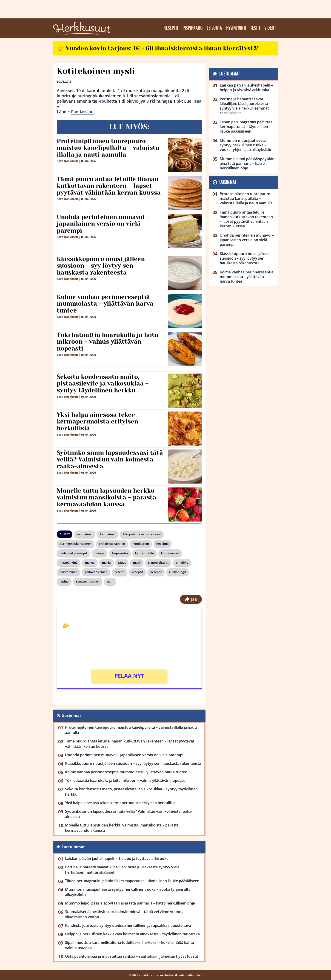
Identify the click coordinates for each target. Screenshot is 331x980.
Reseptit (171, 28)
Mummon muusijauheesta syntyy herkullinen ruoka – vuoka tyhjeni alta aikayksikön (128, 892)
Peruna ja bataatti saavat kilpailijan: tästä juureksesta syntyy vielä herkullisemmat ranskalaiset (122, 870)
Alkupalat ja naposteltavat (142, 534)
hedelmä (163, 544)
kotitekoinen (170, 553)
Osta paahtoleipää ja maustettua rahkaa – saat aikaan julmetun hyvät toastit (132, 956)
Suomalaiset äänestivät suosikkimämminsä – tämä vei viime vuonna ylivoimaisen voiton (124, 914)
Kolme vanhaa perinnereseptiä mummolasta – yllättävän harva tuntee (105, 304)
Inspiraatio (193, 28)
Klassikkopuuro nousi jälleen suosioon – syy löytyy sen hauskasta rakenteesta (101, 266)
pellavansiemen (96, 572)
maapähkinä (69, 562)
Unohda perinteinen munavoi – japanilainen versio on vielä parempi (103, 224)
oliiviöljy (182, 562)
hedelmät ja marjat (73, 553)
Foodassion (82, 112)
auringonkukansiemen (76, 544)
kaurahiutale (144, 553)
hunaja (100, 553)
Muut (122, 562)
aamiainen (85, 534)
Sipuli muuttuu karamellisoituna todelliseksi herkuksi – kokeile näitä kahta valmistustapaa (130, 945)
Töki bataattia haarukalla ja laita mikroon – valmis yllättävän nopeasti (108, 342)
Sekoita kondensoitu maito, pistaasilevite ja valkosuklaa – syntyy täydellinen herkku (103, 384)
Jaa (191, 599)
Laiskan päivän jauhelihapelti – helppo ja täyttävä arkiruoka (117, 858)
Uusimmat (71, 716)
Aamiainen (108, 534)
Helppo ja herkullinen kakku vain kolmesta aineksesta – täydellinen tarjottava (132, 934)
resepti (120, 572)
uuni (110, 581)
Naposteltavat (158, 562)
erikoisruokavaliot (112, 544)
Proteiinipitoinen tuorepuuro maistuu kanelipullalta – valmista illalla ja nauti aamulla (108, 148)
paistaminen (68, 572)
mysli (137, 562)
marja (106, 562)
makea (90, 562)
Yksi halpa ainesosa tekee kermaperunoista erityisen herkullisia (97, 422)
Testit (255, 28)
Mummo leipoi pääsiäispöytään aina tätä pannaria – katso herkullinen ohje (130, 903)
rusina (64, 581)
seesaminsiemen (88, 581)
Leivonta (214, 28)
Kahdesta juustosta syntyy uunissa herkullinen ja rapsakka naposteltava (128, 925)
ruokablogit (178, 572)
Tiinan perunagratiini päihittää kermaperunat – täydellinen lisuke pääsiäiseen (132, 881)
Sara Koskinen (67, 161)
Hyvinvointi (236, 28)
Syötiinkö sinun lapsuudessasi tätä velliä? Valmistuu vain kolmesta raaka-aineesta (110, 460)
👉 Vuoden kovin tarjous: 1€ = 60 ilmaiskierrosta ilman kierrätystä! (158, 48)
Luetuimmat (73, 847)
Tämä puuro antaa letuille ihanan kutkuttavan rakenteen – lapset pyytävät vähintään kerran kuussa (109, 186)
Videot (270, 28)
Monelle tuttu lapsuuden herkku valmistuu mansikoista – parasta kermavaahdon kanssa (107, 498)
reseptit (137, 572)
